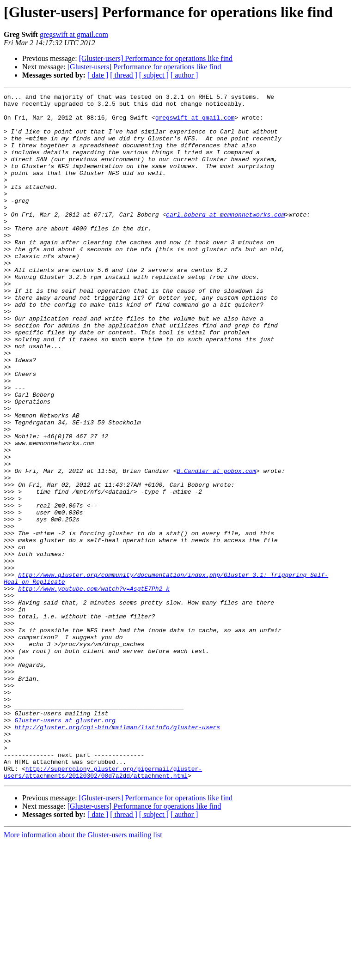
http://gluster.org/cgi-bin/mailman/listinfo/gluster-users (117, 854)
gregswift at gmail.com (74, 34)
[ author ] (184, 75)
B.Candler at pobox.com (216, 547)
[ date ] (98, 75)
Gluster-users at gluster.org (65, 846)
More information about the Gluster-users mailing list (83, 972)
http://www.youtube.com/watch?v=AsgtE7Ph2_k (94, 688)
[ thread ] (124, 75)
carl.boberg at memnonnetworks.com (225, 239)
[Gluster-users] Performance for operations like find (156, 58)
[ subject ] (154, 75)
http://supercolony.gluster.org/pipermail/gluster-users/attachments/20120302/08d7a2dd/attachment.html (103, 908)
